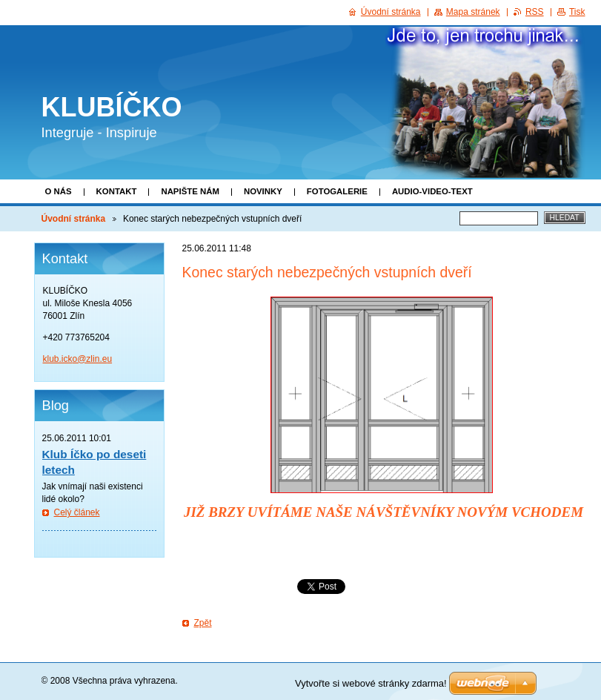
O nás (59, 191)
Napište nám (190, 191)
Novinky (263, 191)
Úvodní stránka (74, 219)
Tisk (577, 12)
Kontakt (117, 191)
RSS (535, 12)
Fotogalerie (337, 191)
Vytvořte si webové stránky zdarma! (371, 683)
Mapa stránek (473, 12)
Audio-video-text (432, 191)
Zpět (203, 623)
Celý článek (77, 512)
